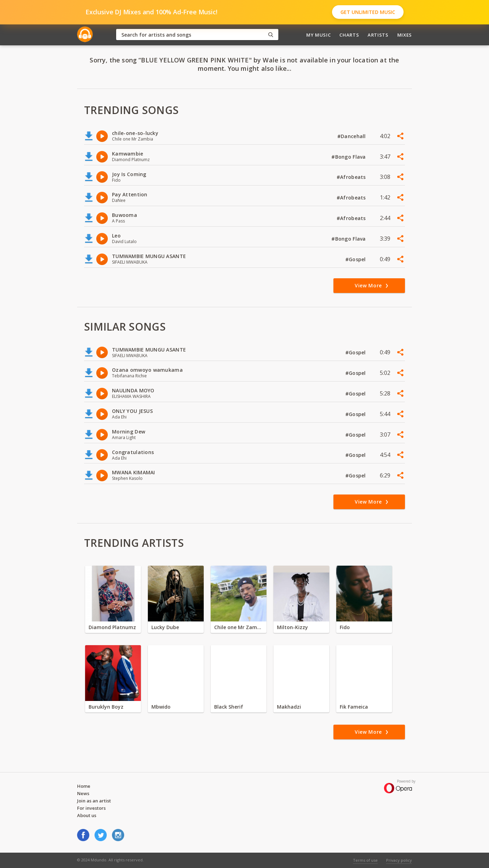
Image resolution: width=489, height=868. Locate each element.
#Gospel (356, 259)
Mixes (405, 35)
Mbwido (161, 707)
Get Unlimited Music (368, 12)
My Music (318, 35)
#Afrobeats (352, 177)
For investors (91, 808)
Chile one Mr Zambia (239, 627)
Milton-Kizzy (292, 627)
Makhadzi (289, 707)
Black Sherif (229, 707)
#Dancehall (352, 136)
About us (87, 815)
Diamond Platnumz (112, 627)
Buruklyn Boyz (106, 707)
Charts (349, 35)
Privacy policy (399, 860)
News (83, 793)
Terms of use (365, 860)
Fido (345, 627)
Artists (378, 35)
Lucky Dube (165, 627)
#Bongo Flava (349, 157)
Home (84, 786)
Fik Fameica (354, 707)
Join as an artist (94, 801)
